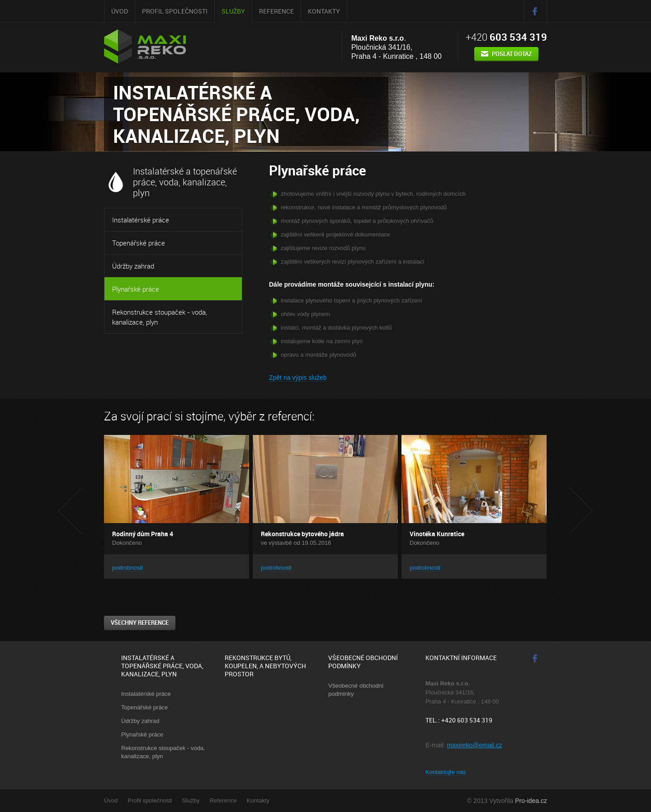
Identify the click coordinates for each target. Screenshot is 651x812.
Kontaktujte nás (446, 772)
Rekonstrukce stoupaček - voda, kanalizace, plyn (160, 317)
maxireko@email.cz (474, 745)
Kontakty (324, 11)
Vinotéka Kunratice (437, 534)
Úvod (120, 11)
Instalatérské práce (141, 220)
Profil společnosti (175, 11)
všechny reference (140, 623)
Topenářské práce (139, 243)
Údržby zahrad (133, 266)
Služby (233, 11)
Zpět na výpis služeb (298, 378)
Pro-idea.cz (531, 801)
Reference (276, 11)
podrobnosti (127, 568)
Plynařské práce (136, 289)
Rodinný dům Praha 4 (143, 534)
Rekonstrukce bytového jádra (302, 534)
